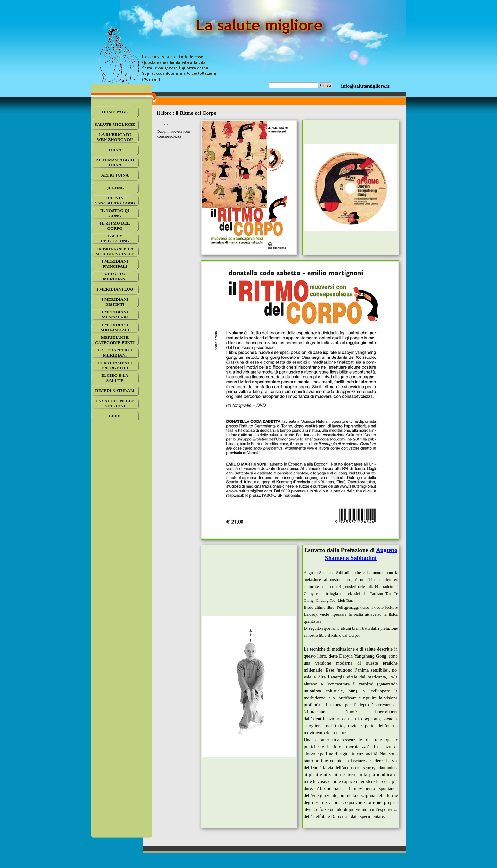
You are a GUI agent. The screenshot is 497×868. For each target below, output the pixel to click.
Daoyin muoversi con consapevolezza (174, 134)
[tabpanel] (365, 86)
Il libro (162, 124)
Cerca (326, 85)
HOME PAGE (115, 112)
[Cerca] (294, 85)
